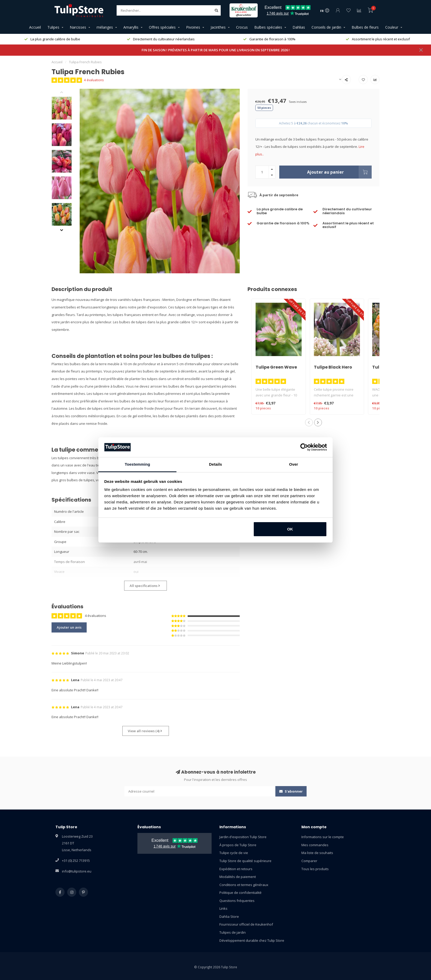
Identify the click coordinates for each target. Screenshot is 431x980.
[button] (66, 93)
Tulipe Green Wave (276, 367)
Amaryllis (131, 27)
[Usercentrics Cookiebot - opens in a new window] (304, 447)
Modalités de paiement (238, 877)
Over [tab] (294, 464)
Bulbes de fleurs (365, 27)
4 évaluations (94, 80)
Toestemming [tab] (137, 464)
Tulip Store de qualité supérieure (245, 861)
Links (223, 908)
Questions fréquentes (237, 901)
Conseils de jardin (326, 27)
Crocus (242, 27)
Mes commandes (315, 845)
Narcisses (78, 27)
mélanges (105, 27)
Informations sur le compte (323, 837)
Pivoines (193, 27)
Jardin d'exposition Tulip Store (243, 837)
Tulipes (53, 27)
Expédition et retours (236, 869)
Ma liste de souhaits (317, 853)
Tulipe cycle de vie (234, 853)
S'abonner (291, 791)
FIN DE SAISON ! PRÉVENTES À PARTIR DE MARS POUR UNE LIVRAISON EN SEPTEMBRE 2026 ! (216, 50)
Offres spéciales (162, 27)
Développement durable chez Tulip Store (252, 940)
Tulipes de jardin (233, 932)
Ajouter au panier (339, 172)
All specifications (145, 586)
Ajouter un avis (69, 627)
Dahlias (299, 27)
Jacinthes (218, 27)
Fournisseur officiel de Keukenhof (246, 924)
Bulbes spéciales (268, 27)
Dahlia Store (229, 916)
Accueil (35, 27)
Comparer (309, 861)
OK (290, 529)
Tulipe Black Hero (333, 367)
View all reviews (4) (145, 731)
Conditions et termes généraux (244, 885)
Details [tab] (215, 464)
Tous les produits (315, 869)
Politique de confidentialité (240, 893)
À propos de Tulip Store (238, 845)
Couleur (392, 27)
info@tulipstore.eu (77, 871)
